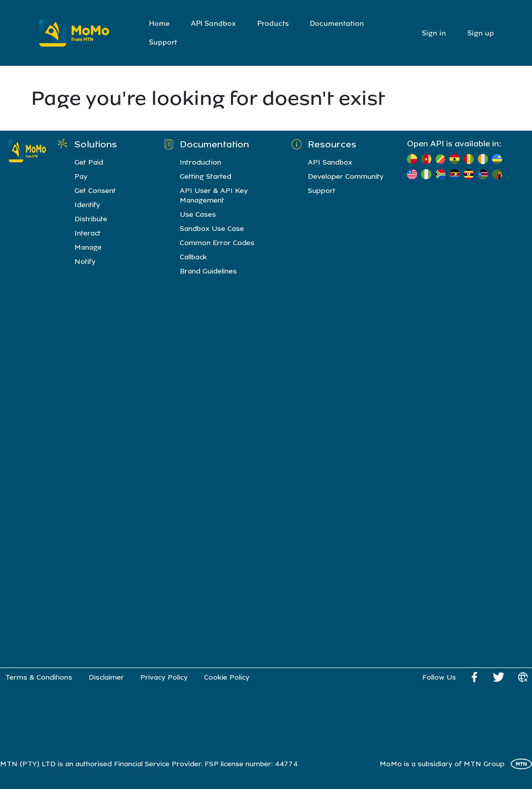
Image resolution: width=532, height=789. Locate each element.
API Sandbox (213, 24)
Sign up (481, 33)
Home (159, 24)
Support (163, 42)
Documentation (337, 24)
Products (273, 24)
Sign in (434, 33)
